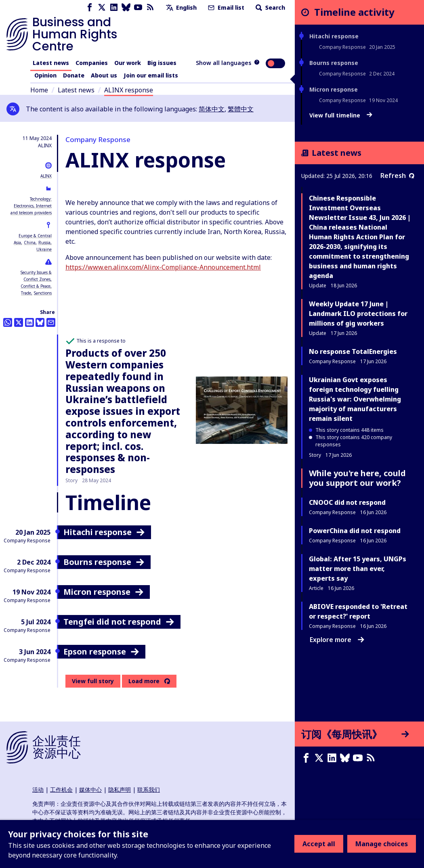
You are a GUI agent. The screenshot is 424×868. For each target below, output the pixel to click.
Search (270, 7)
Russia (44, 243)
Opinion (45, 75)
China (30, 243)
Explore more (337, 640)
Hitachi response (334, 36)
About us (104, 75)
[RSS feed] (150, 7)
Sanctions (43, 293)
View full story (93, 681)
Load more (144, 681)
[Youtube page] (138, 7)
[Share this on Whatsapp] (8, 322)
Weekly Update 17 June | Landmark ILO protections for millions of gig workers (358, 314)
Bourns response (334, 63)
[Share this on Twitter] (19, 322)
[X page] (102, 7)
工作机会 (61, 790)
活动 (38, 790)
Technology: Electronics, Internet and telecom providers (31, 206)
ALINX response (129, 90)
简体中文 (212, 109)
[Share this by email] (51, 322)
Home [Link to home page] (39, 90)
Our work (128, 63)
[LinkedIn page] (114, 7)
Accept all (319, 844)
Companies (92, 63)
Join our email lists (151, 75)
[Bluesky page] (126, 7)
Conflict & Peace (36, 286)
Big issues (162, 63)
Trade (26, 293)
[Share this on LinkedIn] (29, 322)
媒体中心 (90, 790)
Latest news (51, 63)
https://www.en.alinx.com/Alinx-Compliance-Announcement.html (163, 267)
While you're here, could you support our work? (357, 478)
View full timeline (341, 115)
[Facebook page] (90, 7)
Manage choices (382, 844)
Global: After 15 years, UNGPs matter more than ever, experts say (358, 569)
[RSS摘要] (372, 758)
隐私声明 (120, 790)
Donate (74, 75)
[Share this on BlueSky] (40, 322)
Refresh (397, 176)
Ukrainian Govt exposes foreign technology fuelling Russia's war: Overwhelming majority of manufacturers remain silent (355, 399)
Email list (225, 7)
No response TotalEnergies (353, 351)
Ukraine (44, 249)
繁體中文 (241, 109)
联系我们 (149, 790)
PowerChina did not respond (355, 531)
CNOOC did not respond (347, 502)
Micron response (334, 89)
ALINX (46, 176)
